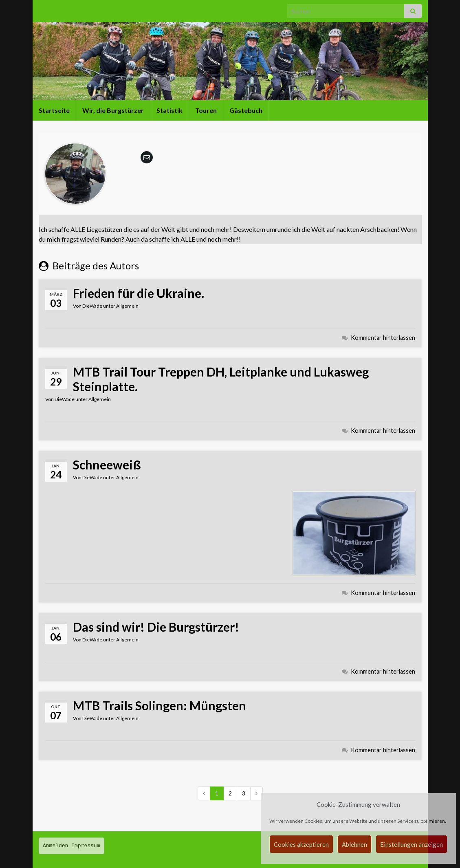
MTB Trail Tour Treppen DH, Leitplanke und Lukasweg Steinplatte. (221, 379)
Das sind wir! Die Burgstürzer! (156, 627)
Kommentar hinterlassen (383, 338)
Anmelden (55, 846)
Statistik (169, 110)
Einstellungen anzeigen (412, 844)
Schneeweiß (107, 465)
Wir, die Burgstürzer (113, 110)
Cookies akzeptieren (301, 844)
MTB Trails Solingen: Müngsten (160, 705)
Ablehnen (354, 844)
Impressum (86, 846)
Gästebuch (246, 110)
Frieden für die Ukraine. (139, 293)
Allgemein (127, 306)
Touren (206, 110)
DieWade (92, 306)
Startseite (54, 110)
